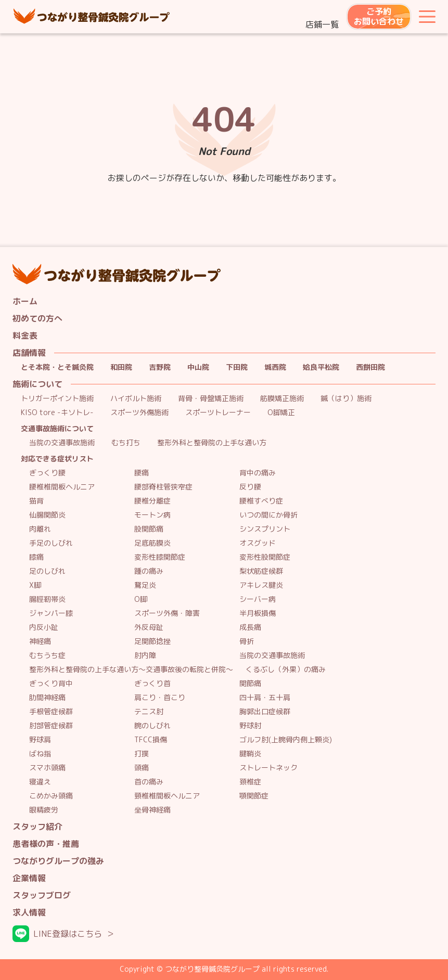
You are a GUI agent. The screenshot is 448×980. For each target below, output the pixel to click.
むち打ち (126, 443)
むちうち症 (47, 656)
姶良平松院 (321, 367)
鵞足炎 (145, 585)
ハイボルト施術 (136, 399)
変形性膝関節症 (160, 557)
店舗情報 (29, 353)
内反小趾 (44, 628)
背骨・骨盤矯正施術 (211, 399)
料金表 (25, 336)
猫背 (36, 501)
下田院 (237, 367)
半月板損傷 (258, 614)
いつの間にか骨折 (268, 515)
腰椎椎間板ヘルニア (62, 487)
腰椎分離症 (152, 501)
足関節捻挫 (152, 642)
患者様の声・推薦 (46, 844)
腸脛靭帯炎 (47, 599)
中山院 (198, 367)
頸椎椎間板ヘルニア (167, 796)
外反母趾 (149, 628)
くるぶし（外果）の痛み (286, 670)
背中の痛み (258, 473)
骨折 (247, 642)
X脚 (35, 585)
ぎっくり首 (152, 684)
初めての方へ (37, 319)
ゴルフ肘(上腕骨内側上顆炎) (286, 740)
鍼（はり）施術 (346, 399)
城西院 (275, 367)
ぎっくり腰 (47, 473)
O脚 (141, 599)
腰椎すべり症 (261, 501)
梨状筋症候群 (261, 571)
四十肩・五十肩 (265, 698)
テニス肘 (149, 712)
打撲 (142, 754)
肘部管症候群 (51, 726)
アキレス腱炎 (261, 585)
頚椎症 (250, 782)
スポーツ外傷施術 (139, 413)
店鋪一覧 (322, 24)
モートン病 (152, 515)
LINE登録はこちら (68, 934)
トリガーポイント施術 (57, 399)
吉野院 (160, 367)
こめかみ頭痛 (51, 796)
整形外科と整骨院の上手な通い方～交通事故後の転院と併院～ (131, 670)
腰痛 (142, 473)
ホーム (25, 301)
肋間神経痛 (47, 698)
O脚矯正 (281, 413)
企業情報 (29, 878)
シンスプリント (265, 529)
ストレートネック (268, 768)
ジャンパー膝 (51, 614)
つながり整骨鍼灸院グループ (92, 17)
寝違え (40, 782)
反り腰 (250, 487)
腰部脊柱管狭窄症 (163, 487)
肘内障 (145, 656)
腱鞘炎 (250, 754)
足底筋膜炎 (152, 543)
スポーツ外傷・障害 (167, 614)
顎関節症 (254, 796)
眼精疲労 (44, 810)
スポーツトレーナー (218, 413)
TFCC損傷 (151, 740)
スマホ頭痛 (47, 768)
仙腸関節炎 (47, 515)
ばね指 (40, 754)
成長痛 (250, 628)
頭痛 (142, 768)
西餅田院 (370, 367)
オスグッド (258, 543)
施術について (37, 384)
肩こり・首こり (160, 698)
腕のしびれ (152, 726)
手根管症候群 (51, 712)
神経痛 (40, 642)
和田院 (121, 367)
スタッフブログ (42, 895)
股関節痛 (149, 529)
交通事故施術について (57, 429)
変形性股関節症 (265, 557)
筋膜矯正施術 (282, 399)
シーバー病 (258, 599)
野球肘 (250, 726)
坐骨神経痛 (152, 810)
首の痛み (149, 782)
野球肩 (40, 740)
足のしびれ (47, 571)
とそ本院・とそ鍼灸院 (57, 367)
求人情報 (29, 913)
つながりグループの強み (58, 861)
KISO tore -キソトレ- (57, 413)
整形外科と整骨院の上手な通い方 (212, 443)
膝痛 (36, 557)
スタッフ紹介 (37, 827)
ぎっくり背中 (51, 684)
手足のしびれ (51, 543)
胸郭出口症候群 (265, 712)
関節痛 (250, 684)
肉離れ (40, 529)
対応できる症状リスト (57, 459)
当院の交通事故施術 (62, 443)
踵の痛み (149, 571)
